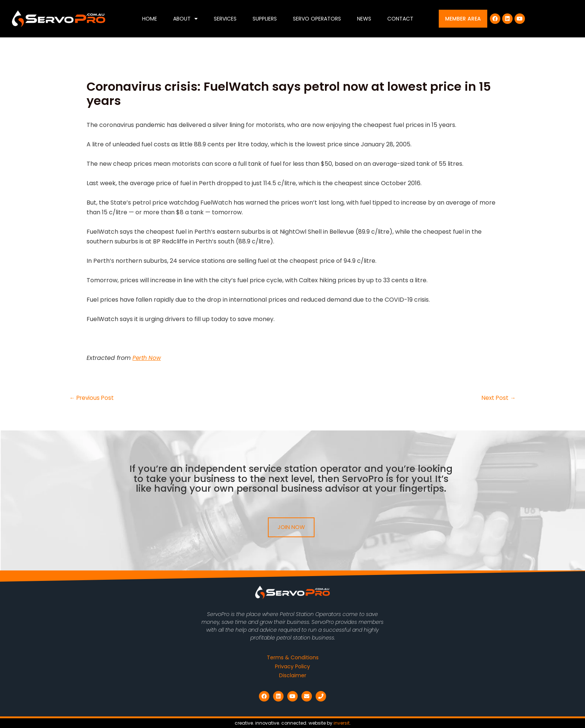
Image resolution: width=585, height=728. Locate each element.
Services (225, 19)
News (364, 19)
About (185, 19)
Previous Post (93, 398)
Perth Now (147, 358)
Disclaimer (293, 675)
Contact (400, 19)
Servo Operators (317, 19)
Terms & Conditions (293, 657)
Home (150, 19)
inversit (342, 723)
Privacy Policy (292, 666)
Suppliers (265, 19)
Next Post (498, 398)
